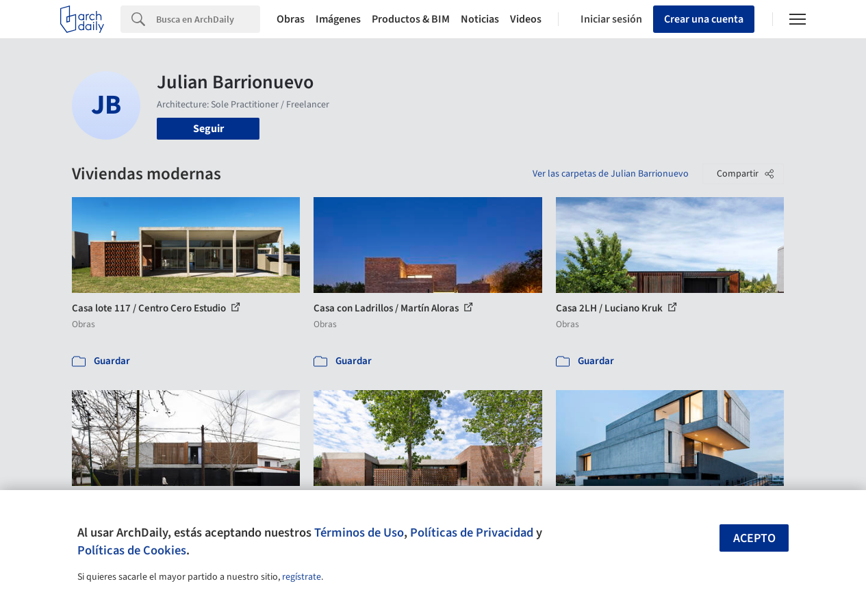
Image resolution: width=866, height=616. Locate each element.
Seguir (208, 129)
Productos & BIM (411, 19)
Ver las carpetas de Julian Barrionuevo (611, 174)
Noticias (480, 19)
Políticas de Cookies (132, 550)
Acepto (754, 538)
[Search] (208, 19)
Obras (291, 19)
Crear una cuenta (704, 19)
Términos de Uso (359, 532)
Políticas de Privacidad (472, 532)
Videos (526, 19)
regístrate (302, 577)
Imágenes (338, 19)
